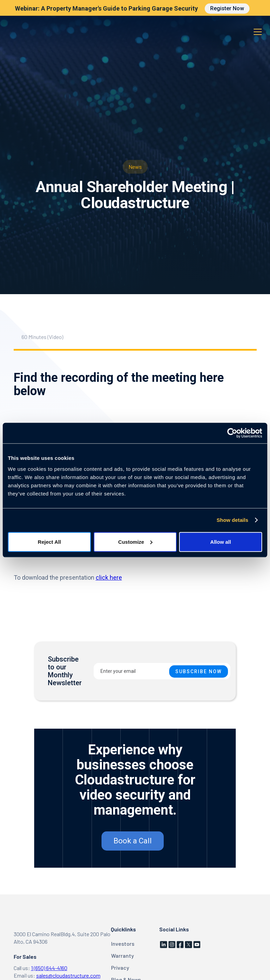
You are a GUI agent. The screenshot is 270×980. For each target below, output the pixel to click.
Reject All (50, 542)
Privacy (120, 968)
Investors (123, 944)
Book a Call (133, 841)
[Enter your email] (162, 671)
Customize (135, 542)
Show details (233, 520)
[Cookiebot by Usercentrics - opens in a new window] (232, 433)
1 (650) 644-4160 (49, 968)
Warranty (123, 956)
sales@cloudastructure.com (68, 975)
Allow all (221, 542)
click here (109, 577)
